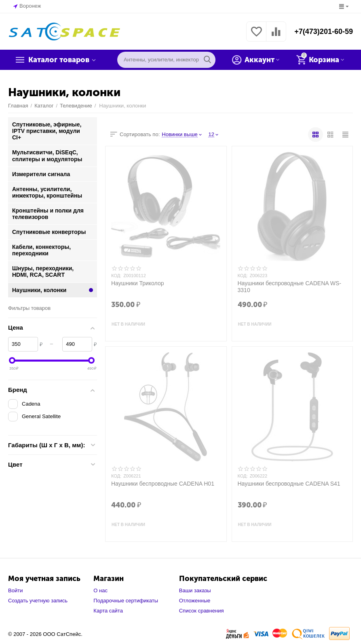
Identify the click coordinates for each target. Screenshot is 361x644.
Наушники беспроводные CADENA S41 (289, 484)
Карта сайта (108, 611)
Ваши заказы (195, 590)
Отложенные (195, 601)
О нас (100, 590)
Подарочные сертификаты (126, 601)
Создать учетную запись (38, 601)
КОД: (116, 276)
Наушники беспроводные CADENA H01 (163, 484)
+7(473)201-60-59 (324, 32)
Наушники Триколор (138, 283)
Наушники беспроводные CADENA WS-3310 (289, 286)
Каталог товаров (59, 60)
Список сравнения (202, 611)
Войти (15, 590)
